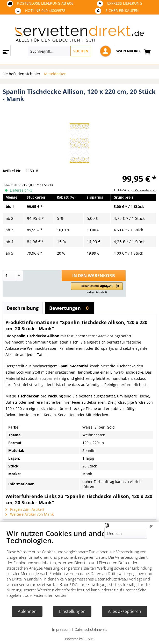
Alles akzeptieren (125, 611)
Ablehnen (27, 611)
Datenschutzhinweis (91, 629)
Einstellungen (72, 611)
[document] (79, 567)
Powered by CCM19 (80, 639)
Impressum (61, 629)
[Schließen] (151, 526)
